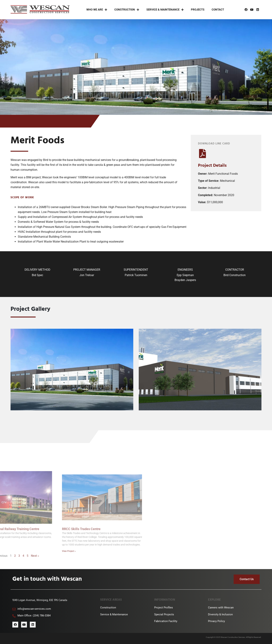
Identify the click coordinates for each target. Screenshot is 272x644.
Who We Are (97, 10)
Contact (218, 10)
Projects (198, 10)
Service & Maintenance (165, 10)
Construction (127, 10)
